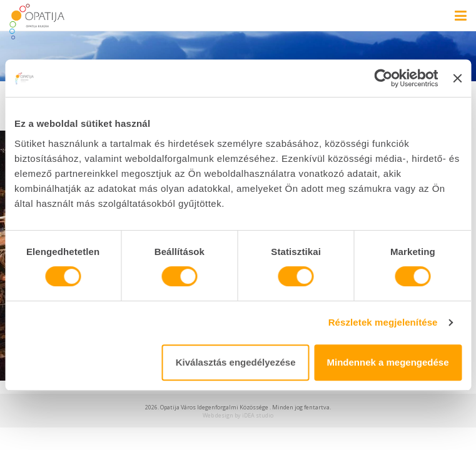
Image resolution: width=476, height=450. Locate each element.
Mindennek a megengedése (388, 362)
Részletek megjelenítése (383, 322)
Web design (218, 415)
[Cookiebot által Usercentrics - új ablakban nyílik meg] (384, 78)
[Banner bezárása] (457, 78)
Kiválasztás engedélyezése (236, 362)
